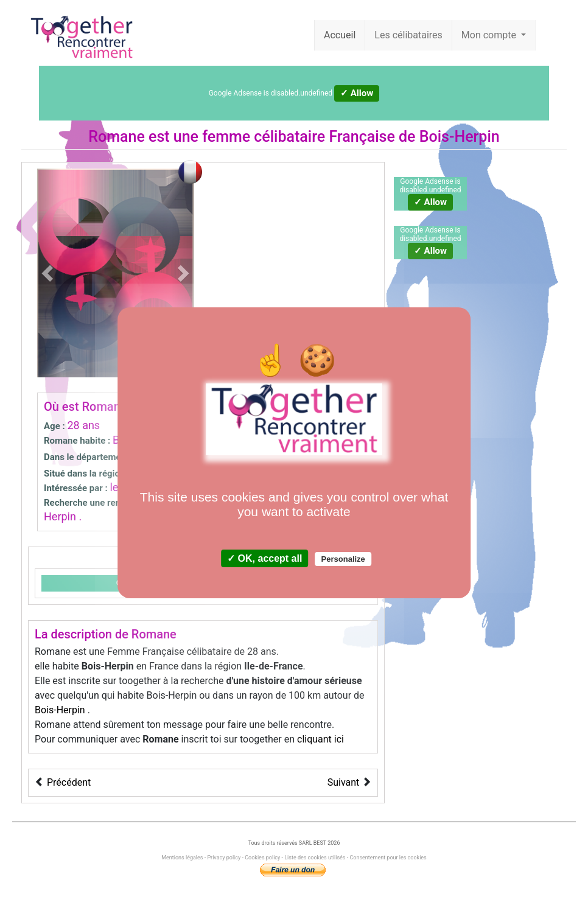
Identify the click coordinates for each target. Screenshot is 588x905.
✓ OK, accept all (264, 558)
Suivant (344, 782)
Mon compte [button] (490, 35)
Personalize (343, 559)
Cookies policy (262, 858)
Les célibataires (408, 35)
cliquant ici (320, 739)
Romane (116, 137)
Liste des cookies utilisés (315, 858)
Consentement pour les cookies (388, 858)
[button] (49, 273)
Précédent (69, 782)
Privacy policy (224, 858)
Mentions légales (183, 858)
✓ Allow (357, 93)
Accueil (340, 35)
